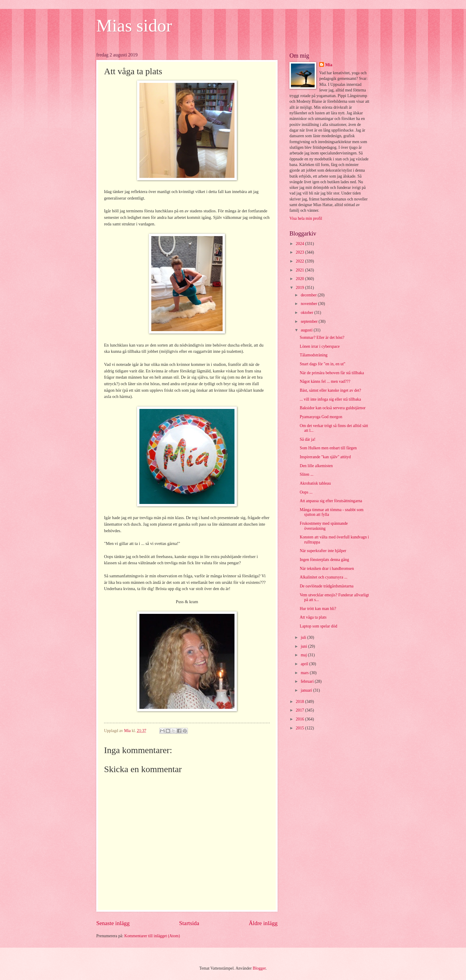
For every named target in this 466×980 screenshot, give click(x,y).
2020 (300, 279)
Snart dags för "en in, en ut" (322, 364)
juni (304, 646)
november (310, 304)
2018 (300, 702)
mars (305, 673)
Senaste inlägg (113, 923)
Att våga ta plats (313, 617)
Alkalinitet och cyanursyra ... (323, 577)
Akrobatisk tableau (315, 483)
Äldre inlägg (263, 923)
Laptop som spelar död (318, 626)
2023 (300, 252)
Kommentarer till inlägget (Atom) (152, 936)
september (310, 321)
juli (304, 637)
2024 (300, 244)
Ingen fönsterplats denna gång (324, 560)
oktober (308, 313)
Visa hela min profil (306, 218)
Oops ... (306, 492)
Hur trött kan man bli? (318, 609)
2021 (300, 270)
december (309, 295)
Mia (329, 65)
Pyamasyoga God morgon (321, 417)
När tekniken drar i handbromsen (327, 569)
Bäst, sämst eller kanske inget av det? (330, 390)
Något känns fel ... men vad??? (325, 381)
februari (308, 681)
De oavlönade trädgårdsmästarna (326, 586)
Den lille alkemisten (316, 466)
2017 (300, 710)
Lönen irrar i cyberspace (319, 346)
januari (307, 690)
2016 (300, 719)
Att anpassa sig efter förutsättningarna (331, 501)
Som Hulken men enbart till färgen (328, 448)
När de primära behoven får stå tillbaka (332, 373)
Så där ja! (307, 439)
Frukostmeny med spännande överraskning (324, 526)
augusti (307, 330)
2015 (300, 728)
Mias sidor (134, 26)
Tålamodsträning (314, 355)
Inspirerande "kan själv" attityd (325, 457)
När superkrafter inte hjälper (323, 551)
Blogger (259, 968)
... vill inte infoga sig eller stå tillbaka (330, 399)
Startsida (189, 923)
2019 (300, 288)
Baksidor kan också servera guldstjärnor (332, 408)
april (305, 664)
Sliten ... (306, 474)
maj (304, 655)
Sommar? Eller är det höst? (322, 338)
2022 (300, 261)
